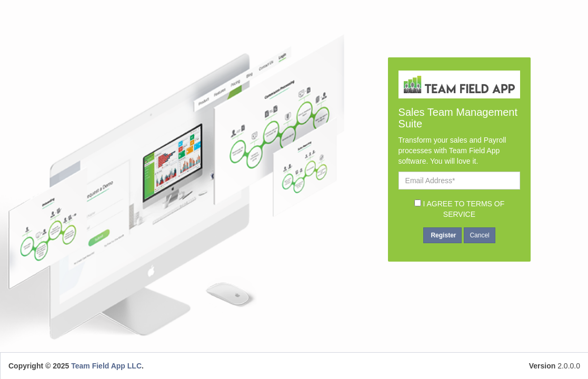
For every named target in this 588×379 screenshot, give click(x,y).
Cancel (479, 235)
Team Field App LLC (106, 366)
